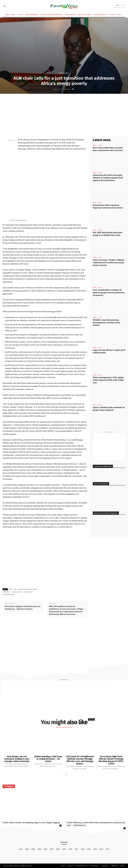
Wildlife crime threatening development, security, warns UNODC (106, 323)
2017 (77, 849)
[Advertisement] (64, 111)
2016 (83, 849)
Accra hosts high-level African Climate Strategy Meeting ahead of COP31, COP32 (111, 760)
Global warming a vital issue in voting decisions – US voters (48, 759)
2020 (58, 849)
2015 (89, 849)
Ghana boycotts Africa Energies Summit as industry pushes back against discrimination (108, 178)
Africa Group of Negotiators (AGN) (26, 589)
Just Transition (28, 592)
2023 (39, 849)
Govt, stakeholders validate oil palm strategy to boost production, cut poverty (109, 293)
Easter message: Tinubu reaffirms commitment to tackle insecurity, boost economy (109, 263)
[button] (5, 6)
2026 (21, 849)
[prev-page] (61, 775)
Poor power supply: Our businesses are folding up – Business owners (23, 608)
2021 (52, 849)
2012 (108, 849)
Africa (11, 589)
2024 (33, 849)
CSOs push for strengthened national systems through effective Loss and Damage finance (80, 760)
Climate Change (64, 73)
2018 (70, 849)
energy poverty (17, 592)
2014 (95, 849)
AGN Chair (7, 592)
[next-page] (66, 775)
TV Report (9, 786)
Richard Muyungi (9, 595)
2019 (64, 849)
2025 (27, 849)
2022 (46, 849)
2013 (101, 849)
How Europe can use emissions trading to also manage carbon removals (17, 759)
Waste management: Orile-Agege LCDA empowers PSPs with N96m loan (108, 380)
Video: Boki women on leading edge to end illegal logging (31, 823)
